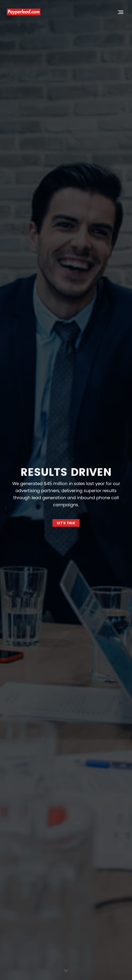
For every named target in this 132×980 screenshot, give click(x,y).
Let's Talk (66, 523)
